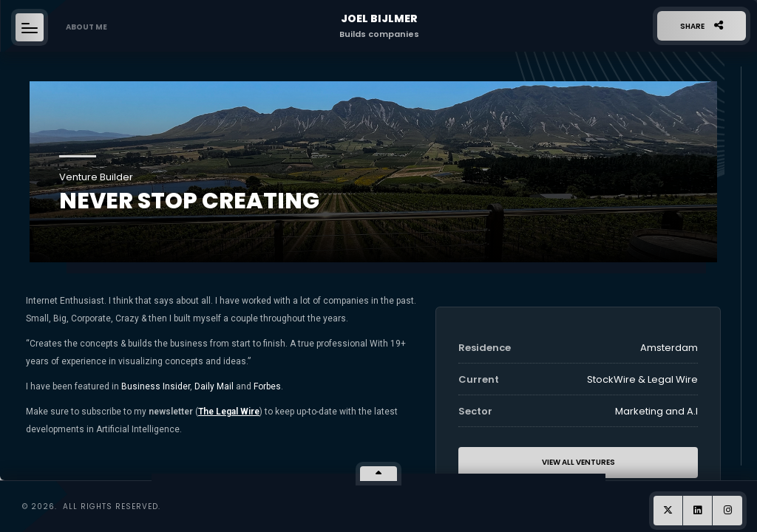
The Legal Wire (229, 412)
